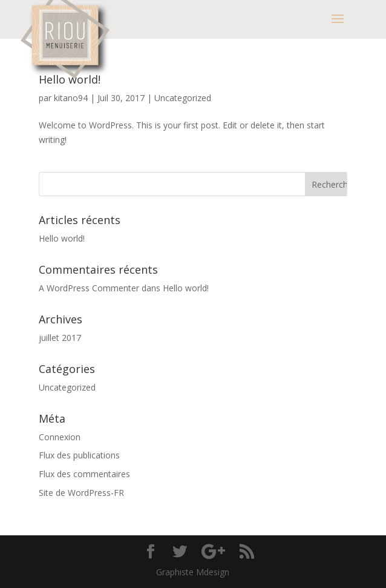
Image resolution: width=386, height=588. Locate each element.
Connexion (60, 437)
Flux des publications (79, 455)
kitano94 (71, 98)
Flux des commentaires (84, 474)
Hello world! (70, 79)
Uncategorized (183, 98)
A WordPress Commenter (89, 288)
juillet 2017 (60, 338)
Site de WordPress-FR (81, 493)
